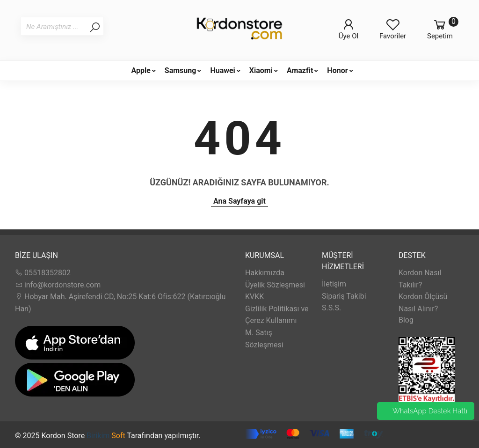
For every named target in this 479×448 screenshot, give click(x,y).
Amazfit (300, 70)
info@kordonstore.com (58, 285)
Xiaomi (261, 70)
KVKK (254, 297)
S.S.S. (331, 308)
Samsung (181, 70)
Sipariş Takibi (344, 296)
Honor (337, 70)
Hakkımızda (265, 273)
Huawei (222, 70)
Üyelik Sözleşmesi (275, 285)
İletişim (334, 284)
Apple (141, 70)
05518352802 (43, 273)
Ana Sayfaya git (239, 201)
